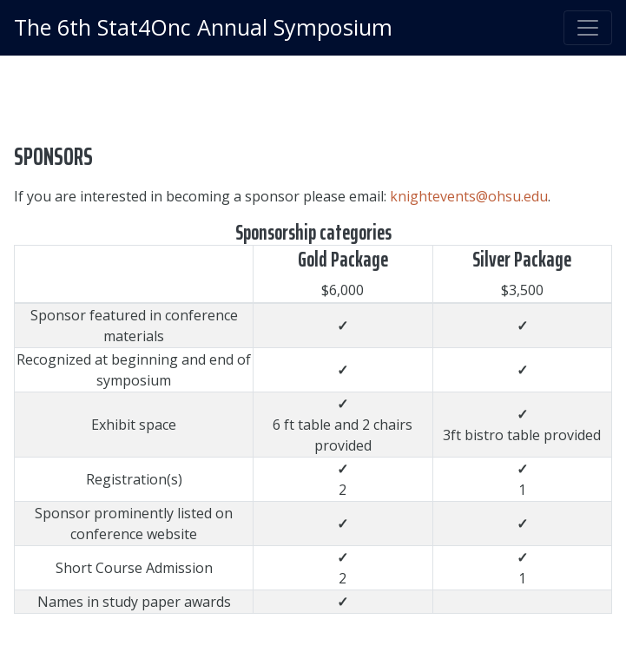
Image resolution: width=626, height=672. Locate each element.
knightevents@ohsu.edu (469, 196)
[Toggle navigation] (588, 28)
